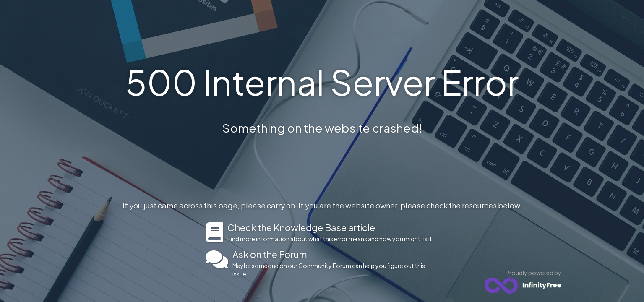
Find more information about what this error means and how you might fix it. (333, 232)
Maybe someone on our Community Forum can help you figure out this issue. (335, 263)
